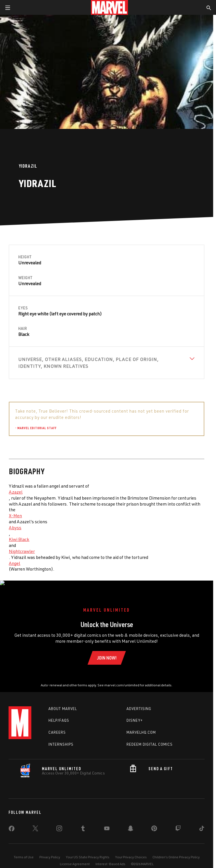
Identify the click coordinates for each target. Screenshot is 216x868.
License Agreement (75, 858)
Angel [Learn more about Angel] (15, 563)
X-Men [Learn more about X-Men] (15, 516)
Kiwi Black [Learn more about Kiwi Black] (19, 539)
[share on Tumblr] (83, 824)
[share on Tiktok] (202, 824)
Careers (57, 727)
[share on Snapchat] (131, 824)
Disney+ (135, 715)
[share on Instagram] (59, 824)
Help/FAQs (59, 715)
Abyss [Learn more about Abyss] (15, 528)
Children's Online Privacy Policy (176, 851)
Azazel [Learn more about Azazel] (16, 492)
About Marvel (63, 703)
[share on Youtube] (107, 824)
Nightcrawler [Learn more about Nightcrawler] (22, 551)
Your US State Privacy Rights (88, 851)
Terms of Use (24, 851)
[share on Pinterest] (154, 824)
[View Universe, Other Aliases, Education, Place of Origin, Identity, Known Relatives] (107, 363)
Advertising (139, 703)
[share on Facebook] (12, 824)
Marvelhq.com (141, 727)
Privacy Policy (50, 851)
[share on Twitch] (178, 824)
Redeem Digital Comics (150, 738)
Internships (61, 738)
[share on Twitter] (35, 824)
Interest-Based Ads (110, 858)
